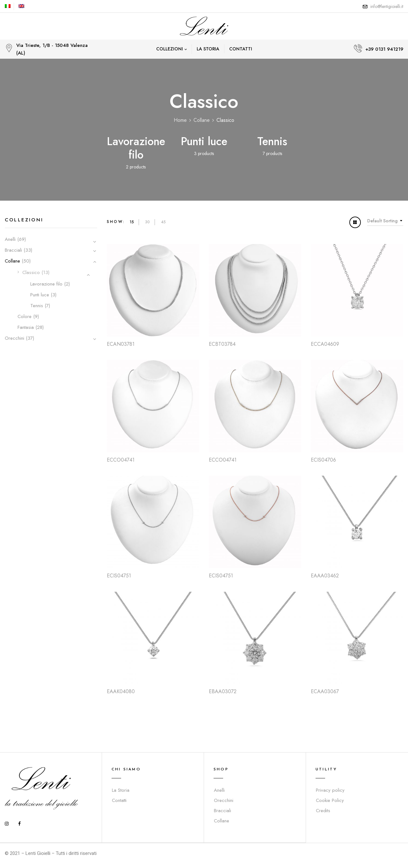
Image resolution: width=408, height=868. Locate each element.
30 (147, 222)
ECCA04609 (325, 344)
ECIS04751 (119, 576)
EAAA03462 (325, 576)
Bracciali (13, 250)
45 (163, 222)
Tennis (272, 141)
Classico (31, 272)
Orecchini (15, 338)
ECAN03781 (121, 344)
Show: (116, 222)
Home (180, 120)
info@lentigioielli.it (387, 6)
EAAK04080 (121, 691)
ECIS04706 (323, 460)
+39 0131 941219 (384, 49)
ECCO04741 (121, 460)
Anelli (10, 239)
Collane (202, 120)
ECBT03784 (222, 344)
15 (132, 222)
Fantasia (26, 327)
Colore (25, 316)
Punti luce (204, 141)
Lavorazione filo (136, 148)
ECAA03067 (325, 691)
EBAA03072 (223, 691)
